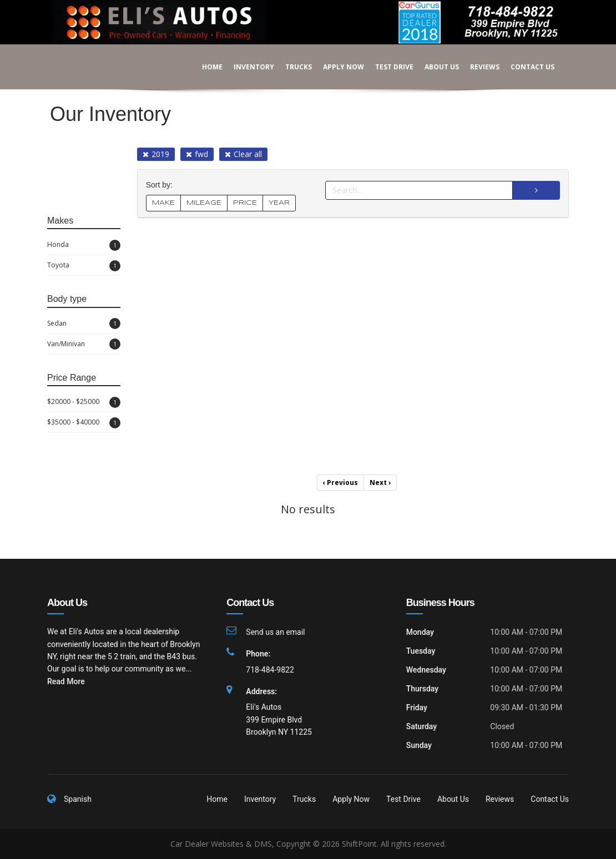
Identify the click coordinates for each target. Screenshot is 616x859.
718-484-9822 (270, 670)
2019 (156, 154)
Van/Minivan (84, 344)
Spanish (78, 799)
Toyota (84, 266)
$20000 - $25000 (84, 402)
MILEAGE (204, 203)
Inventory (246, 67)
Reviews (477, 67)
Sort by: (161, 185)
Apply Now (336, 67)
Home (205, 67)
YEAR (279, 203)
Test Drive (387, 67)
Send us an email (275, 632)
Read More (66, 681)
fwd (197, 154)
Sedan (84, 324)
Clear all (243, 154)
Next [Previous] (380, 482)
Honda (84, 245)
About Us (434, 67)
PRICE (245, 203)
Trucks (291, 67)
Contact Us (525, 67)
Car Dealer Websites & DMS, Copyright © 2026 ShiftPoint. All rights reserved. (308, 844)
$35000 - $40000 (84, 423)
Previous (340, 482)
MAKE (163, 203)
